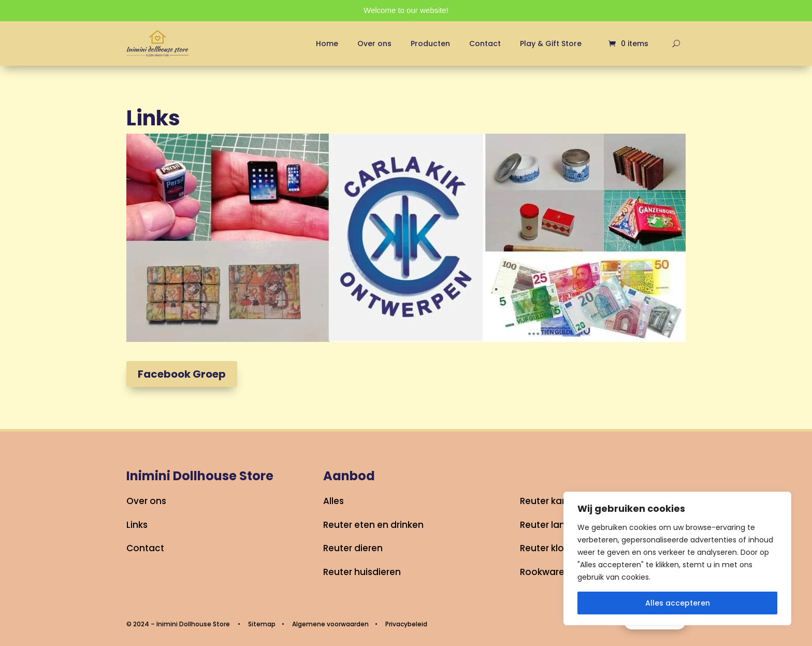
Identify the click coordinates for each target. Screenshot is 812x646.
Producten (430, 44)
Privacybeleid (406, 624)
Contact (485, 44)
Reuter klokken (552, 548)
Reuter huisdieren (362, 572)
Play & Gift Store (551, 44)
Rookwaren (545, 572)
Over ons (374, 44)
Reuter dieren (353, 548)
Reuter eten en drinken (373, 525)
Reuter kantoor (553, 501)
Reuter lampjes (554, 525)
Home (327, 44)
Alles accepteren (678, 603)
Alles (334, 501)
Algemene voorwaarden (330, 624)
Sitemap (262, 624)
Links (137, 525)
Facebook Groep (182, 374)
